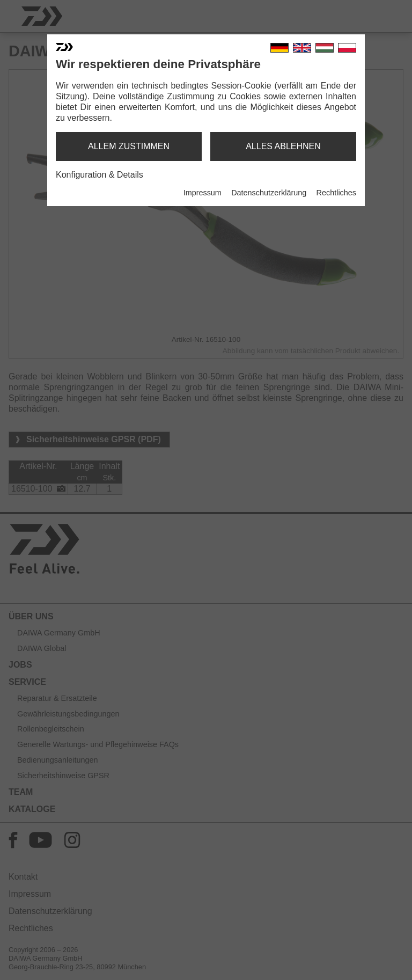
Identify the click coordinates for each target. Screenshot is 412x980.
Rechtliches (336, 193)
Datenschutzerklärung (269, 193)
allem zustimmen (129, 146)
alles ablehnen (283, 146)
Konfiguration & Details (100, 175)
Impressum (203, 193)
